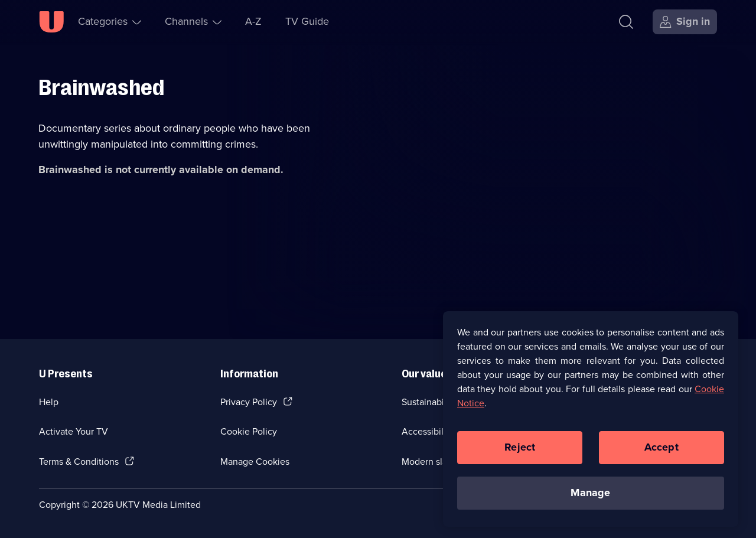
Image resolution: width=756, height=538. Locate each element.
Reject (520, 450)
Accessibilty (426, 431)
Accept (661, 450)
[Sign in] (685, 22)
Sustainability (429, 402)
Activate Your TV (74, 431)
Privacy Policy (249, 402)
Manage (590, 495)
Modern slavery (433, 462)
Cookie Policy (249, 431)
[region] (591, 422)
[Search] (626, 22)
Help (49, 402)
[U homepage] (51, 22)
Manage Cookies (255, 462)
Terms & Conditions (79, 462)
